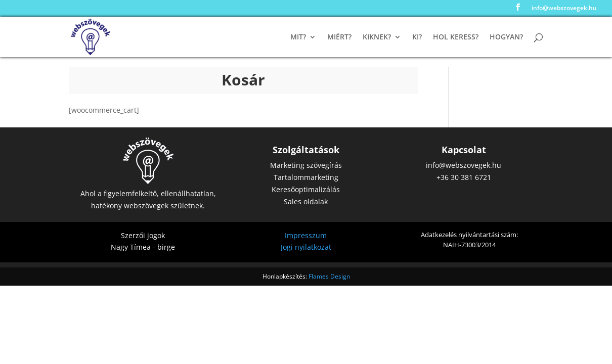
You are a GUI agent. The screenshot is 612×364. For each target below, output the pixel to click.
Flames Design (329, 276)
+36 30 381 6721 (464, 177)
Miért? (339, 37)
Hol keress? (456, 37)
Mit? (298, 37)
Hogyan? (506, 37)
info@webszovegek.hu (564, 9)
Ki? (417, 37)
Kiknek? (377, 37)
